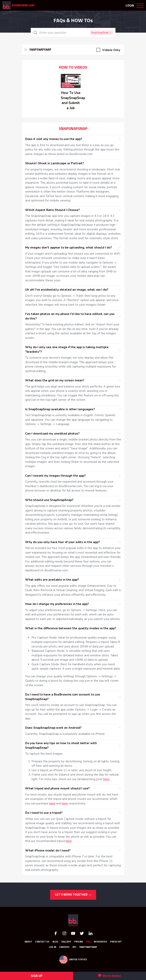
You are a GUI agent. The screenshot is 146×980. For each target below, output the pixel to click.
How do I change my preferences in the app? (57, 604)
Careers (64, 947)
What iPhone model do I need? (48, 851)
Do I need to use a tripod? (44, 813)
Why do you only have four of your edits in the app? (62, 542)
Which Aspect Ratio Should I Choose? (52, 210)
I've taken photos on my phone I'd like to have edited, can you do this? (70, 316)
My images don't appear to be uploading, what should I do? (68, 248)
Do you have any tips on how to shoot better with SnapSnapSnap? (61, 745)
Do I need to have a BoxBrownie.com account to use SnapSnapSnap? (63, 697)
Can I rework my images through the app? (55, 476)
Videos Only (111, 50)
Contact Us (42, 942)
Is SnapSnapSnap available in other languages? (60, 409)
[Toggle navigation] (140, 7)
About (28, 942)
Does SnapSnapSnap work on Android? (53, 728)
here (52, 803)
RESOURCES (100, 942)
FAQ (88, 942)
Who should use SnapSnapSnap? (49, 500)
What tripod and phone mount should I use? (57, 788)
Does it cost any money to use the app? (54, 139)
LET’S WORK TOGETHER (73, 895)
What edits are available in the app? (52, 580)
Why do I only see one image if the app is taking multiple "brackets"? (67, 349)
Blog (55, 942)
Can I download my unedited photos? (52, 434)
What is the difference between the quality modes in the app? (71, 628)
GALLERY (66, 942)
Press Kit (116, 942)
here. (107, 779)
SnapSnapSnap (88, 947)
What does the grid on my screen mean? (55, 380)
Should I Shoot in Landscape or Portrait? (54, 163)
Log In (52, 947)
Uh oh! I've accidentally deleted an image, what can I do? (67, 290)
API (74, 947)
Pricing (79, 942)
